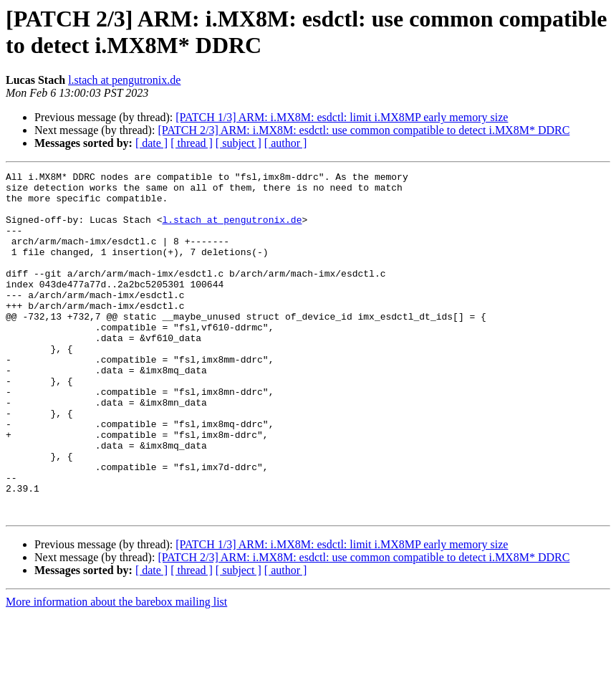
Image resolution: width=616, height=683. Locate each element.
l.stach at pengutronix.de (124, 80)
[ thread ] (192, 143)
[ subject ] (239, 143)
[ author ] (286, 143)
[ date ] (151, 143)
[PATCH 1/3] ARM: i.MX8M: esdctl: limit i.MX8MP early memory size (342, 117)
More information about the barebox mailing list (116, 670)
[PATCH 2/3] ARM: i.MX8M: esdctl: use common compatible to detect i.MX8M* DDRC (364, 130)
